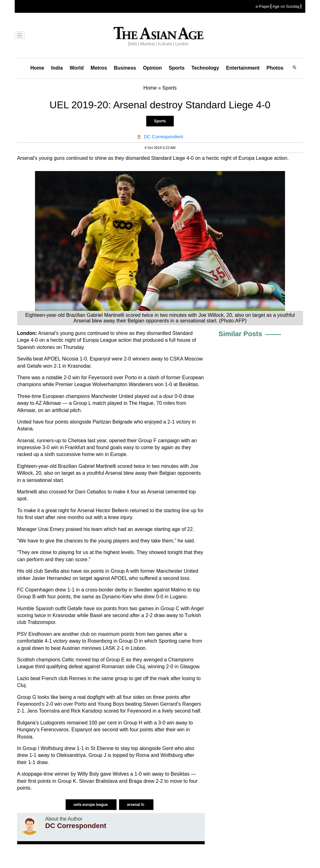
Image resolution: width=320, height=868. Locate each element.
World (77, 68)
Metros (99, 68)
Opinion (152, 68)
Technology (205, 68)
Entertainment (243, 68)
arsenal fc (136, 805)
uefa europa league (91, 805)
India (57, 68)
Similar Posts (240, 334)
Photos (275, 68)
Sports (177, 68)
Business (125, 68)
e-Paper (263, 6)
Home (37, 68)
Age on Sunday (286, 6)
